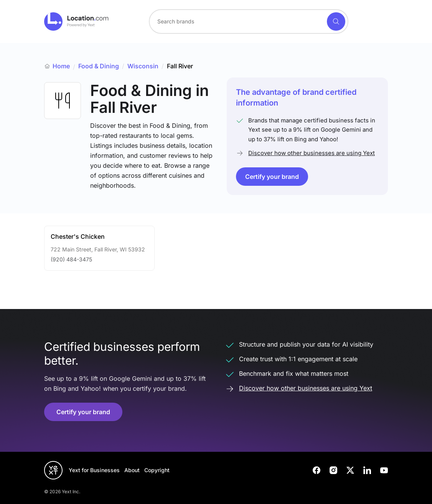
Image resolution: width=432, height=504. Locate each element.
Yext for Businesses (94, 470)
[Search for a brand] (237, 21)
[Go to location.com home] (77, 21)
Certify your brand (272, 177)
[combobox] (249, 21)
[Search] (336, 21)
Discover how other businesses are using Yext (312, 153)
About (132, 470)
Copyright (157, 470)
